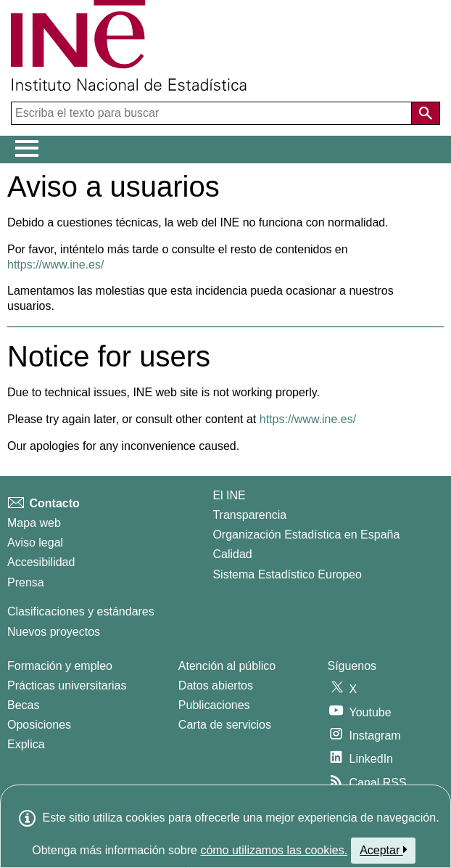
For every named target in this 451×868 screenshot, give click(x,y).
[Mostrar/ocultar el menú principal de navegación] (27, 149)
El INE (229, 495)
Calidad (232, 554)
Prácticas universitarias (67, 685)
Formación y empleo (60, 666)
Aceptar (383, 850)
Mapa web (34, 523)
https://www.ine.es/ (55, 265)
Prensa (26, 582)
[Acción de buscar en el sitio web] (426, 113)
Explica (26, 744)
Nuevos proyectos (54, 632)
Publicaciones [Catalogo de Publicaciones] (214, 705)
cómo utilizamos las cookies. (274, 850)
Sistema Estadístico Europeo (287, 574)
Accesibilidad (41, 562)
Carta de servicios (225, 725)
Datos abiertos (216, 685)
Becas (23, 705)
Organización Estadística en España (306, 535)
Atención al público (227, 666)
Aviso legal (35, 542)
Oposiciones (39, 725)
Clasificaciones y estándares (81, 611)
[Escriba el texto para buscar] (213, 113)
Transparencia (249, 515)
